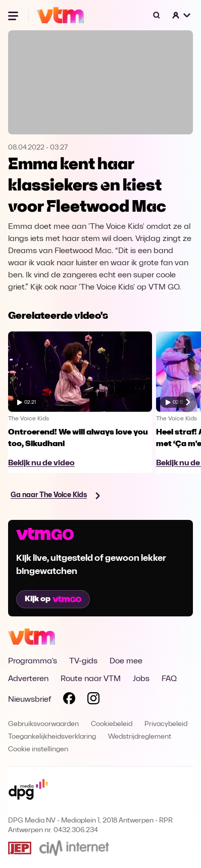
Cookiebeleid (112, 724)
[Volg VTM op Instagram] (93, 700)
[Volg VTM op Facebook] (69, 700)
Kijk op (53, 599)
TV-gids (83, 661)
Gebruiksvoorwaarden (43, 724)
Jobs (141, 679)
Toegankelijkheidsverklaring (52, 737)
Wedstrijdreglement (140, 737)
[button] (182, 15)
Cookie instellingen (38, 750)
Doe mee (126, 661)
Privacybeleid (166, 724)
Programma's (33, 661)
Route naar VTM (91, 679)
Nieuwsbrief (30, 700)
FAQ (169, 679)
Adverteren (28, 679)
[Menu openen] (14, 15)
